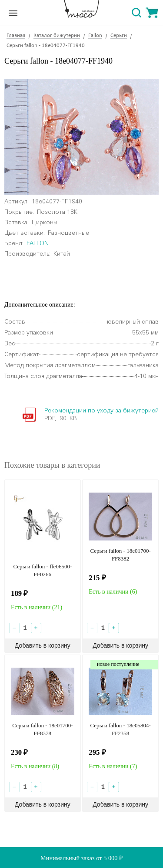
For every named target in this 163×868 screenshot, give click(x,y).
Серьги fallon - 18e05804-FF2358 (120, 729)
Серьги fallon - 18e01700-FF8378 (42, 729)
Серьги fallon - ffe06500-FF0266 (42, 570)
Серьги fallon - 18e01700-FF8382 (120, 555)
